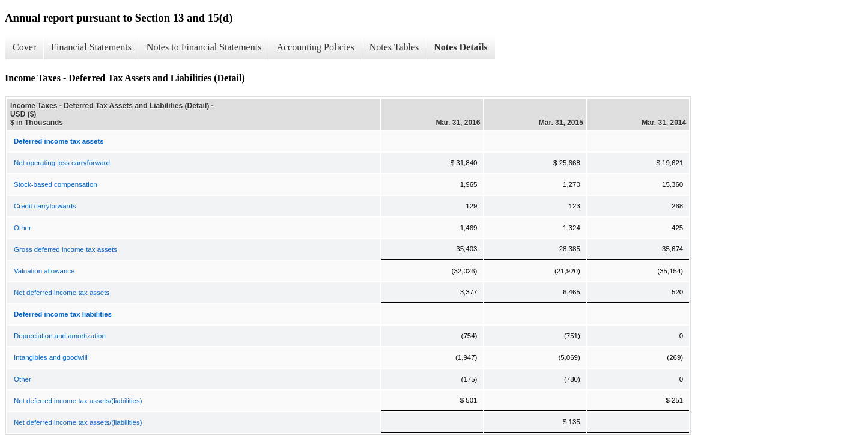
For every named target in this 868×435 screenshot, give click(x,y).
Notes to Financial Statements (204, 47)
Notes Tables (394, 47)
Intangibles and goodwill (51, 357)
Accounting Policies (315, 47)
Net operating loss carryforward (62, 163)
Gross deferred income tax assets (65, 249)
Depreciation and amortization (60, 336)
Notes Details (460, 47)
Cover (24, 47)
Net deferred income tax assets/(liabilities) (78, 401)
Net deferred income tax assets (62, 293)
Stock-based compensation (56, 184)
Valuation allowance (44, 271)
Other (23, 228)
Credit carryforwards (45, 206)
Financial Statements (91, 47)
